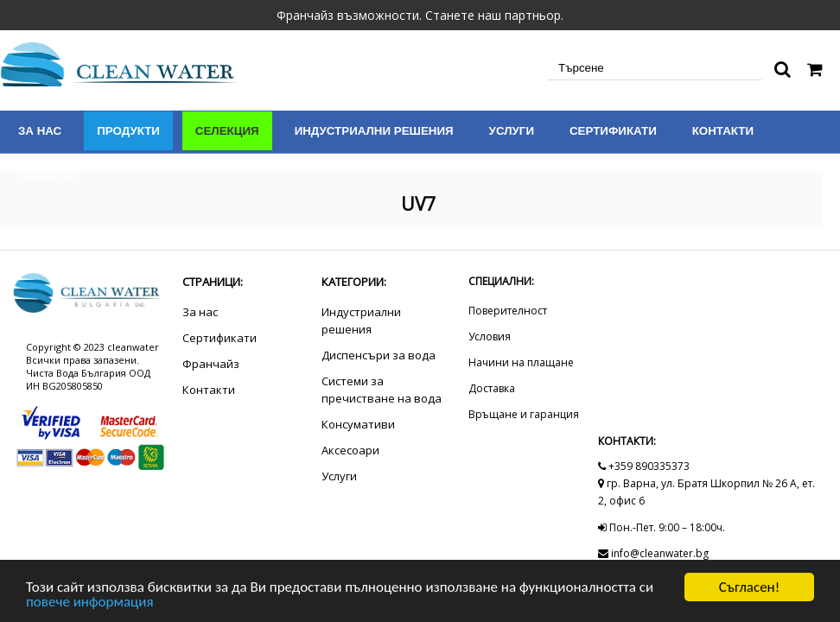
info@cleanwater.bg (653, 553)
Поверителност (508, 311)
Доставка (492, 388)
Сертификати (613, 131)
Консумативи (358, 424)
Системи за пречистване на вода (382, 390)
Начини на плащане (521, 362)
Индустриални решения (374, 131)
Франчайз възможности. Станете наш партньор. (420, 15)
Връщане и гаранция (524, 414)
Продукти (128, 131)
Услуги (512, 131)
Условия (490, 336)
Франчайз (211, 364)
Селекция (227, 131)
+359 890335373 (644, 466)
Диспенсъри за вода (379, 355)
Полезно (47, 175)
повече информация (90, 603)
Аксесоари (350, 450)
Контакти (723, 131)
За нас (40, 131)
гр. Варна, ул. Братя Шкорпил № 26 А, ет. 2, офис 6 (706, 492)
